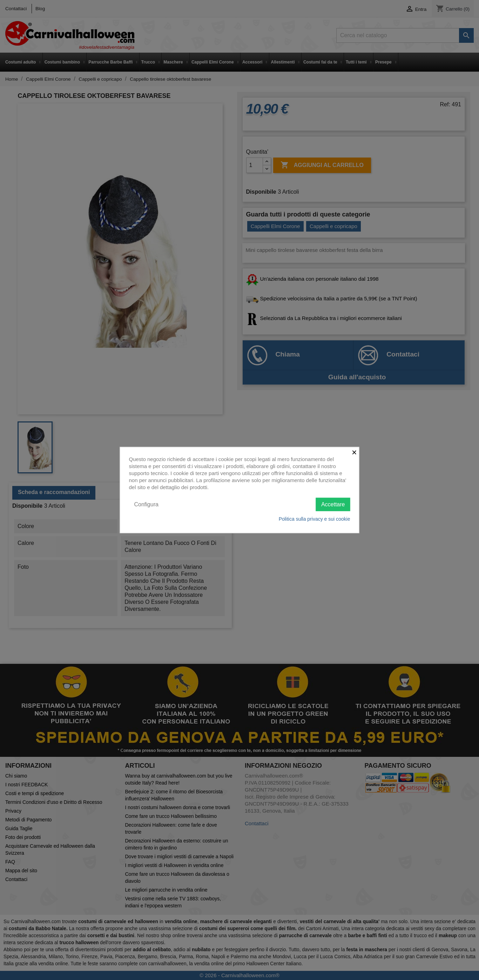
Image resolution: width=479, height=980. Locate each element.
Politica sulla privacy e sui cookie (315, 519)
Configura (146, 504)
